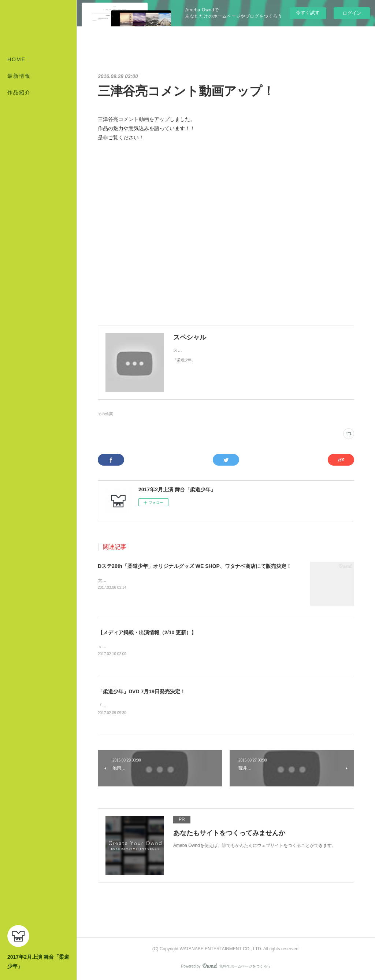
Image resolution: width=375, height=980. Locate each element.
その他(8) (105, 414)
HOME (16, 59)
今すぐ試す (308, 13)
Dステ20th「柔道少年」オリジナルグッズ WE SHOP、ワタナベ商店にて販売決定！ (195, 566)
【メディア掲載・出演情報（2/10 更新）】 (147, 632)
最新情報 (19, 76)
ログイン (352, 13)
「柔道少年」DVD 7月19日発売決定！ (142, 692)
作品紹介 (19, 92)
